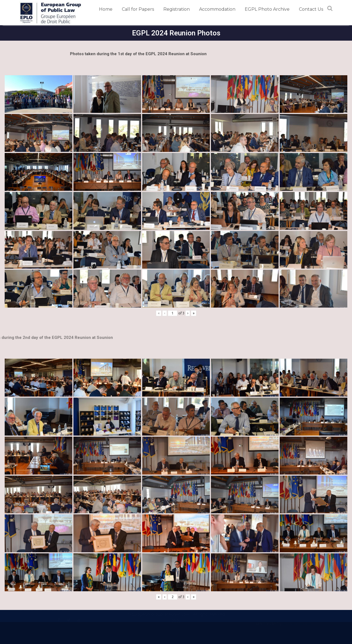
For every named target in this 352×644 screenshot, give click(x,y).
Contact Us (311, 9)
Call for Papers (138, 9)
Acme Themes (297, 626)
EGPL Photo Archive (267, 9)
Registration (177, 9)
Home (106, 9)
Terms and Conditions (41, 612)
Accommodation (217, 9)
